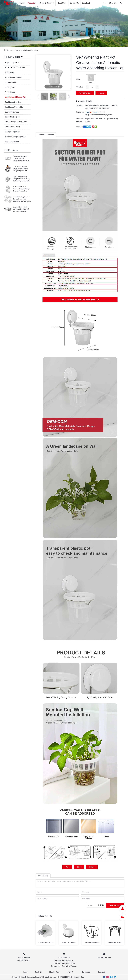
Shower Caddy (11, 82)
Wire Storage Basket (13, 77)
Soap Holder (10, 92)
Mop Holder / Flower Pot (29, 50)
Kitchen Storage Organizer (15, 137)
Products (32, 3)
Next (79, 867)
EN (110, 3)
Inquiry (101, 93)
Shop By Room (47, 3)
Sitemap (77, 977)
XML (82, 977)
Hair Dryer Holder (12, 142)
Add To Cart (85, 93)
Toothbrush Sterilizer (13, 102)
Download (86, 3)
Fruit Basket (10, 72)
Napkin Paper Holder (13, 63)
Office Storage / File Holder (16, 122)
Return (92, 867)
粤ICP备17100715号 (65, 977)
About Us (62, 3)
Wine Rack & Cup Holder (15, 67)
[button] (69, 97)
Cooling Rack (10, 87)
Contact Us (74, 3)
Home (22, 3)
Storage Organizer (12, 132)
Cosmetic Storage (12, 112)
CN (115, 3)
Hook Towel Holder (12, 127)
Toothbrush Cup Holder (14, 107)
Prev (67, 867)
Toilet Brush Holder (12, 117)
